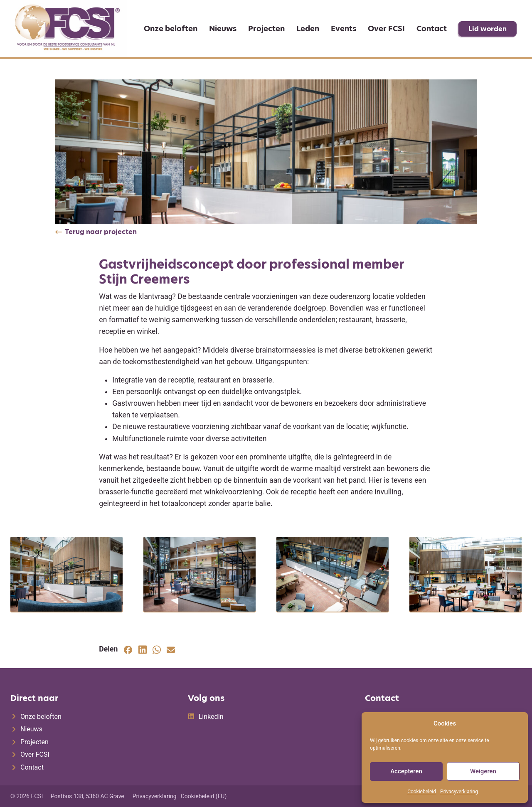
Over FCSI (386, 28)
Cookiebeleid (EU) (204, 796)
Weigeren (483, 771)
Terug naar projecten (101, 232)
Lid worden (488, 29)
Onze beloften (171, 28)
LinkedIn (211, 717)
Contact (432, 28)
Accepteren (406, 771)
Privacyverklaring (459, 792)
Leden (308, 28)
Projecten (266, 28)
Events (344, 28)
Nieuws (223, 28)
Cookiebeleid (422, 792)
